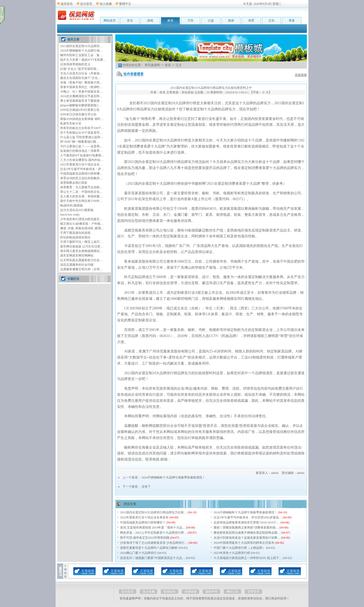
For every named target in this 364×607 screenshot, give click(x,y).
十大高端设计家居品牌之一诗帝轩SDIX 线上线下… (248, 558)
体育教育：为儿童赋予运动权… (81, 187)
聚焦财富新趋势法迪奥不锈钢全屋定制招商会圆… (247, 533)
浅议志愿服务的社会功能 (77, 265)
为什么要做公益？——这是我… (81, 146)
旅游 (231, 20)
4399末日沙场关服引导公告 (78, 114)
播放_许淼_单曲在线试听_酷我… (82, 228)
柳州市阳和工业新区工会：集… (81, 55)
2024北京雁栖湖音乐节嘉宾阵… (81, 96)
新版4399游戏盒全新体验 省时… (82, 119)
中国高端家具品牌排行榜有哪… (81, 174)
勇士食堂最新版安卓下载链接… (81, 101)
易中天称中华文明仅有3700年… (81, 201)
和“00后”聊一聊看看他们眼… (80, 142)
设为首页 (86, 4)
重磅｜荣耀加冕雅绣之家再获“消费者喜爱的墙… (246, 528)
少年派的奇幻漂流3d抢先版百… (81, 219)
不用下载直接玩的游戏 (75, 233)
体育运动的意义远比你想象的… (81, 178)
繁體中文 (125, 4)
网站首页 (110, 20)
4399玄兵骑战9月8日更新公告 (80, 110)
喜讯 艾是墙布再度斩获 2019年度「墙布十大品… (153, 528)
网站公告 (233, 592)
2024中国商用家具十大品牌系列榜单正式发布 (244, 543)
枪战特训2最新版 (72, 205)
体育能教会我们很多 (74, 183)
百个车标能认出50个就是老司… (81, 133)
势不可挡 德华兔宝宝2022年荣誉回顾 (145, 538)
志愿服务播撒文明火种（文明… (81, 269)
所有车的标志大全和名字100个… (82, 128)
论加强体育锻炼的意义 (75, 64)
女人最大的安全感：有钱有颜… (81, 196)
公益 (211, 20)
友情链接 (191, 592)
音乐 (130, 20)
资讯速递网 (152, 65)
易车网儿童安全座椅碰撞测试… (81, 251)
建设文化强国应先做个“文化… (81, 78)
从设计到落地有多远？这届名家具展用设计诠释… (247, 538)
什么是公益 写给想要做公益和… (82, 137)
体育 (251, 20)
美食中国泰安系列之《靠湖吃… (81, 87)
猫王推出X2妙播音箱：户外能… (82, 224)
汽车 (191, 20)
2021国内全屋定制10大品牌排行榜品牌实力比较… (153, 512)
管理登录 (254, 592)
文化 (271, 20)
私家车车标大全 (71, 123)
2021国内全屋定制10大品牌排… (81, 46)
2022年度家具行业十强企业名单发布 (144, 517)
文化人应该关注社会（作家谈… (81, 73)
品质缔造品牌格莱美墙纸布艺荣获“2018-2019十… (247, 522)
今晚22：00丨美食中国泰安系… (81, 92)
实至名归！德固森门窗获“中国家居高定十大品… (153, 558)
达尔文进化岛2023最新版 (77, 210)
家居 (170, 20)
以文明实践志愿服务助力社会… (81, 260)
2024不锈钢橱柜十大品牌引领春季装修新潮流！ (173, 477)
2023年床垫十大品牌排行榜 (232, 553)
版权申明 (212, 592)
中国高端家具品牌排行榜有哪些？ (143, 522)
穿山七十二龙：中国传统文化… (81, 192)
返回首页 (67, 4)
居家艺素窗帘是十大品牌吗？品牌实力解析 (149, 548)
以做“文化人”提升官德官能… (80, 69)
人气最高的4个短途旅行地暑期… (82, 155)
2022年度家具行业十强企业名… (81, 164)
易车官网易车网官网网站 (77, 256)
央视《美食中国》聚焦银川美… (81, 82)
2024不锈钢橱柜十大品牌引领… (81, 51)
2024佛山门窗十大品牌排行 (138, 553)
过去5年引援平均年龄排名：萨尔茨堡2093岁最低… (248, 517)
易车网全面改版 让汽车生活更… (82, 246)
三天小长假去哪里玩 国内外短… (82, 160)
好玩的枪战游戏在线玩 (75, 237)
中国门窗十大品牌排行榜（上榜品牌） (239, 548)
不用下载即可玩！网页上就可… (81, 242)
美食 (292, 20)
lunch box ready (70, 215)
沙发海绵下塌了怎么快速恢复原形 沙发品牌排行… (154, 543)
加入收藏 (106, 4)
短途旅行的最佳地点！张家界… (81, 151)
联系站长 (170, 592)
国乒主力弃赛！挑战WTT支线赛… (83, 60)
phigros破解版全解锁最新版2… (81, 105)
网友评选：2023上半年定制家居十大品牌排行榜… (153, 533)
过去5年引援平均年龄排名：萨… (82, 169)
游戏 (150, 20)
